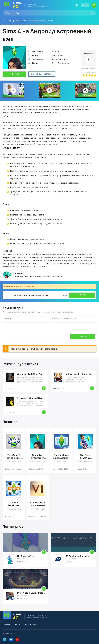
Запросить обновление (42, 74)
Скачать (16, 74)
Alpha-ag (10, 21)
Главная (6, 624)
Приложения (31, 624)
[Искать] (93, 13)
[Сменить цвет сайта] (77, 5)
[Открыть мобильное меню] (94, 5)
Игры (18, 21)
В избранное (90, 68)
